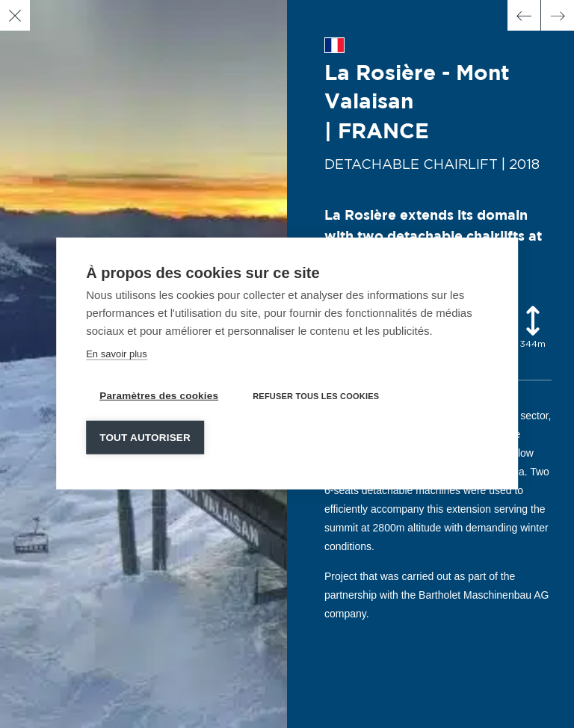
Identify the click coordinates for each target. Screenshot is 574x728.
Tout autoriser (145, 437)
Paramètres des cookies (159, 395)
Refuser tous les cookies (316, 395)
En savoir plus (117, 353)
